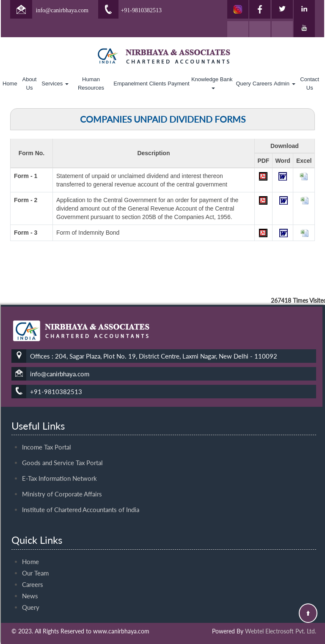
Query (243, 84)
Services (55, 84)
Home (10, 84)
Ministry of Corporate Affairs (62, 486)
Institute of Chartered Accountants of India (81, 502)
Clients (158, 84)
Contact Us (310, 84)
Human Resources (91, 84)
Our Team (35, 565)
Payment (178, 84)
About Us (29, 84)
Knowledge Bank (213, 83)
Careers (262, 84)
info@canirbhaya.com (62, 10)
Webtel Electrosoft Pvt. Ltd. (281, 631)
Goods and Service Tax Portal (62, 455)
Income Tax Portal (47, 439)
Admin (284, 84)
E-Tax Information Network (59, 471)
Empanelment (130, 84)
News (30, 588)
